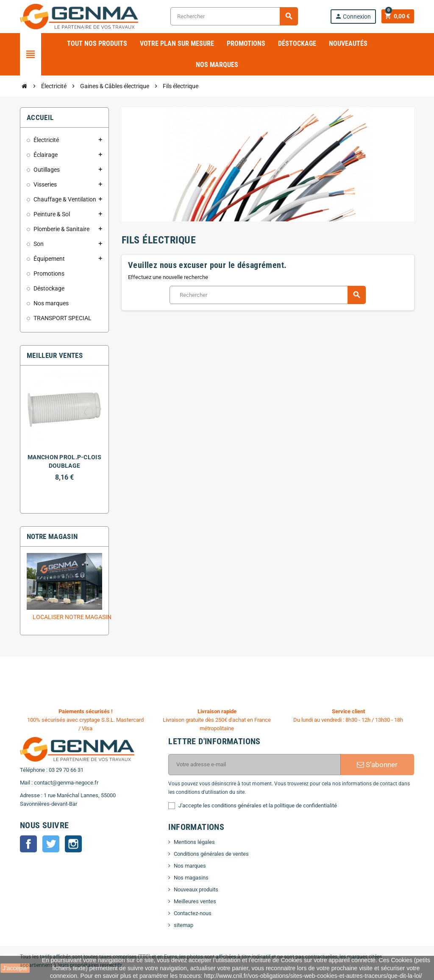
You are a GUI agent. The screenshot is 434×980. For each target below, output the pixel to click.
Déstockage (297, 43)
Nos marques (217, 65)
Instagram (73, 844)
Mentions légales (194, 842)
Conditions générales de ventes (211, 854)
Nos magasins (191, 878)
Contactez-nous (193, 913)
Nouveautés (348, 43)
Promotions (246, 43)
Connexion (352, 16)
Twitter (51, 844)
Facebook (28, 844)
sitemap (184, 925)
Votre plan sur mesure (177, 43)
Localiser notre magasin (72, 617)
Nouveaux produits (196, 889)
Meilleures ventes (195, 901)
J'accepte (15, 968)
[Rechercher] (234, 16)
